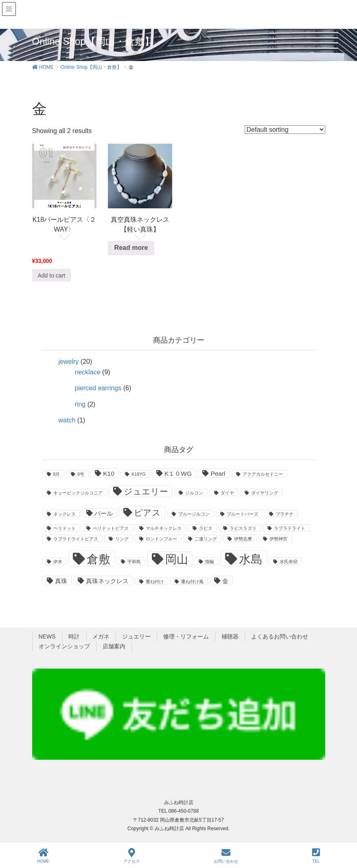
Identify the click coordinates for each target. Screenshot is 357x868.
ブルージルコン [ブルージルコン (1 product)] (194, 514)
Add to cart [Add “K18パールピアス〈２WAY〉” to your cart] (52, 275)
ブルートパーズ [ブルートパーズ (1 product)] (242, 514)
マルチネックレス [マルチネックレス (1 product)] (164, 528)
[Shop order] (285, 130)
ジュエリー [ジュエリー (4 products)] (146, 492)
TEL (316, 856)
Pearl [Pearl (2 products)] (218, 473)
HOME (43, 856)
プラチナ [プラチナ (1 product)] (285, 514)
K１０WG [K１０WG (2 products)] (178, 473)
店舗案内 (114, 646)
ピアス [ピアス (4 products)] (147, 513)
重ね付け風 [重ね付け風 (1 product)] (192, 582)
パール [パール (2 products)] (104, 513)
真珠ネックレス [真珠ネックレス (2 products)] (107, 581)
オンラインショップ (64, 646)
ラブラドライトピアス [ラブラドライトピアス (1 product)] (76, 539)
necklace (88, 372)
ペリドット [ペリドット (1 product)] (65, 528)
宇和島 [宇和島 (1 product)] (134, 562)
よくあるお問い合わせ (280, 636)
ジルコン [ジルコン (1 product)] (194, 493)
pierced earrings (98, 388)
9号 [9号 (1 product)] (81, 474)
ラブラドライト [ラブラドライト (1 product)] (290, 528)
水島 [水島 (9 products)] (251, 559)
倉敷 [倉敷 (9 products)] (99, 559)
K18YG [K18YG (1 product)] (138, 474)
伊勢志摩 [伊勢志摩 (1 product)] (243, 539)
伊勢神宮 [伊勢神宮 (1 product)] (278, 539)
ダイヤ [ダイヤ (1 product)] (227, 493)
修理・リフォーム (186, 636)
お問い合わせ (226, 856)
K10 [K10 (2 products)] (109, 473)
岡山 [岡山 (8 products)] (177, 559)
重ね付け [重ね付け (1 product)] (155, 582)
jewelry (69, 362)
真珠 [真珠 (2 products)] (61, 581)
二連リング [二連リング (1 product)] (206, 539)
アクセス (131, 856)
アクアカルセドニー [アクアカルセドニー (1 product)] (263, 474)
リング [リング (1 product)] (122, 539)
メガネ (101, 636)
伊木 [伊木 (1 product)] (58, 562)
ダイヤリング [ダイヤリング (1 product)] (265, 493)
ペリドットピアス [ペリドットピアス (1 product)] (111, 528)
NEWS (47, 636)
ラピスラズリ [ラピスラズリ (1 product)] (243, 528)
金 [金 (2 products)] (225, 581)
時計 (74, 636)
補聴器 (230, 636)
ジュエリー (136, 636)
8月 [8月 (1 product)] (57, 474)
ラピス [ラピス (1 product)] (206, 528)
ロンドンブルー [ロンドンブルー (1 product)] (161, 539)
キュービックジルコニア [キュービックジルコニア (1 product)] (78, 493)
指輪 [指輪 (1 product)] (210, 562)
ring (80, 404)
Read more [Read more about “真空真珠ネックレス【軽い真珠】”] (131, 248)
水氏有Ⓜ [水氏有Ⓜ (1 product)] (289, 562)
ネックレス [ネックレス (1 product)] (65, 514)
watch (67, 420)
